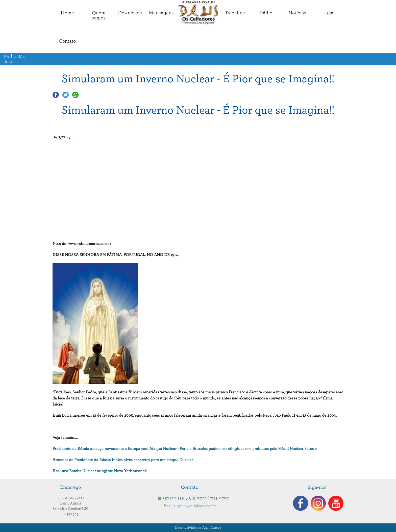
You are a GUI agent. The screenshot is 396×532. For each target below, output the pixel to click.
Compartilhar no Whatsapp (75, 95)
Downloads (130, 13)
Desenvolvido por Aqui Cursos (198, 528)
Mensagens (161, 13)
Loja (329, 13)
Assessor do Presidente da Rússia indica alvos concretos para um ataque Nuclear (123, 460)
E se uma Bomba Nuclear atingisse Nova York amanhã (100, 471)
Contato (67, 41)
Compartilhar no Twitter (66, 95)
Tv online (235, 13)
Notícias (297, 13)
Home (67, 13)
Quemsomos (99, 15)
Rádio (266, 13)
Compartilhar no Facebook (56, 95)
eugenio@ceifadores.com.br (195, 506)
